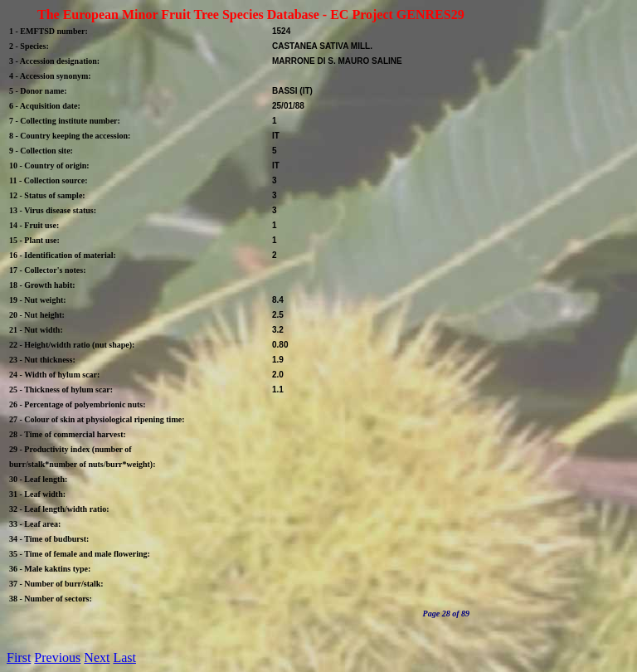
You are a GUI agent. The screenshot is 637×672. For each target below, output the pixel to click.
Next (97, 657)
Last (124, 657)
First (19, 657)
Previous (57, 657)
